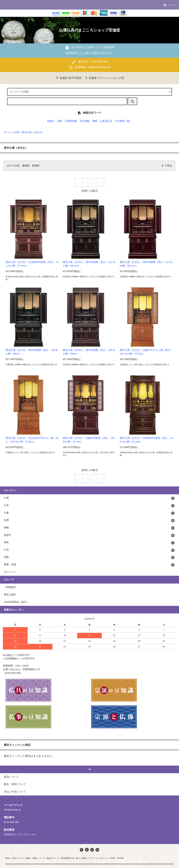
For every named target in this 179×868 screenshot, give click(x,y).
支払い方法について (15, 858)
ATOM (120, 858)
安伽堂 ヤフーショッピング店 (104, 78)
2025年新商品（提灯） (16, 602)
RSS (113, 858)
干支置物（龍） (123, 121)
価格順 (26, 166)
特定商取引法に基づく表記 (74, 858)
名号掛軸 (85, 121)
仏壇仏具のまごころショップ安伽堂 (90, 30)
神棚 (95, 121)
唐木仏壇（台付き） (33, 132)
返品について (53, 858)
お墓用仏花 (106, 121)
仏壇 (16, 132)
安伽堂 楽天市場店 (68, 78)
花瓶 (60, 121)
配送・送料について (36, 858)
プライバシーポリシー (99, 858)
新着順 (36, 166)
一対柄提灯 (10, 587)
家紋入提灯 (10, 595)
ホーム (8, 132)
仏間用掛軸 (71, 121)
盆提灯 (51, 121)
